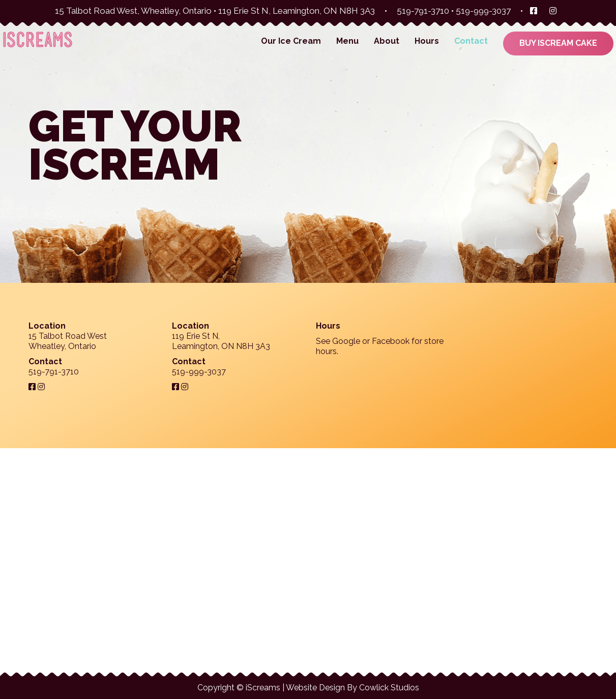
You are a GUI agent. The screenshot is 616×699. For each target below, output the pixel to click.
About (387, 41)
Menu (347, 41)
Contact (471, 41)
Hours (427, 41)
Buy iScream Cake (558, 43)
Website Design (315, 688)
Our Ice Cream (291, 41)
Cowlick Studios (389, 688)
